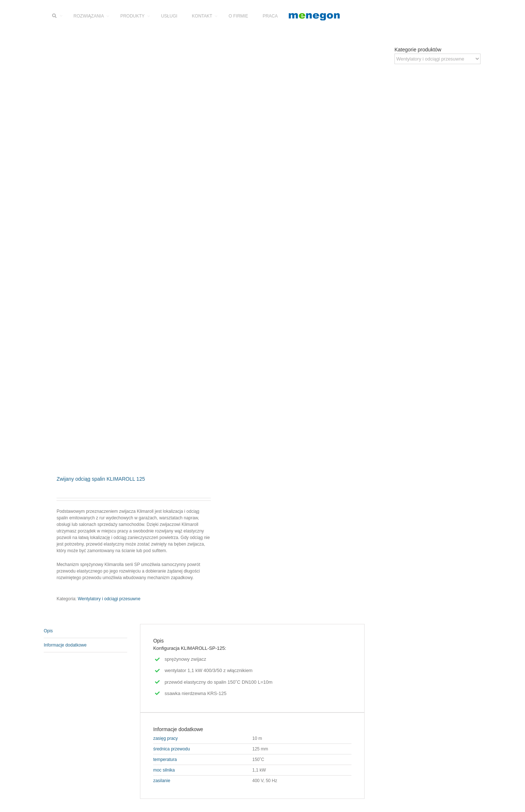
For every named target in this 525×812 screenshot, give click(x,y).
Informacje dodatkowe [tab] (65, 645)
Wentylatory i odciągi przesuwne (109, 599)
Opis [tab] (48, 631)
